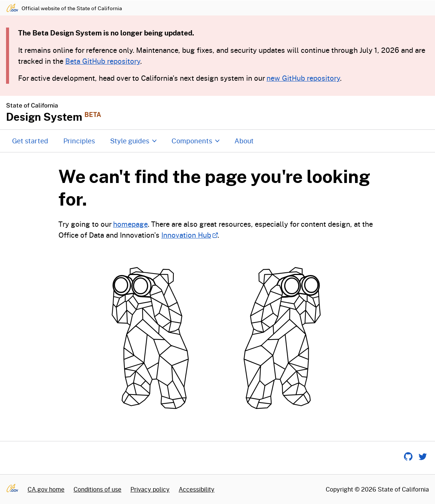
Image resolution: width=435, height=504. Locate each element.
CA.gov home (46, 489)
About (244, 141)
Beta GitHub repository (103, 61)
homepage (130, 224)
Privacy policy (150, 489)
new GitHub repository (303, 78)
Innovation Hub (189, 235)
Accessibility (197, 489)
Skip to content (218, 0)
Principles (79, 141)
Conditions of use (97, 489)
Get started (30, 141)
